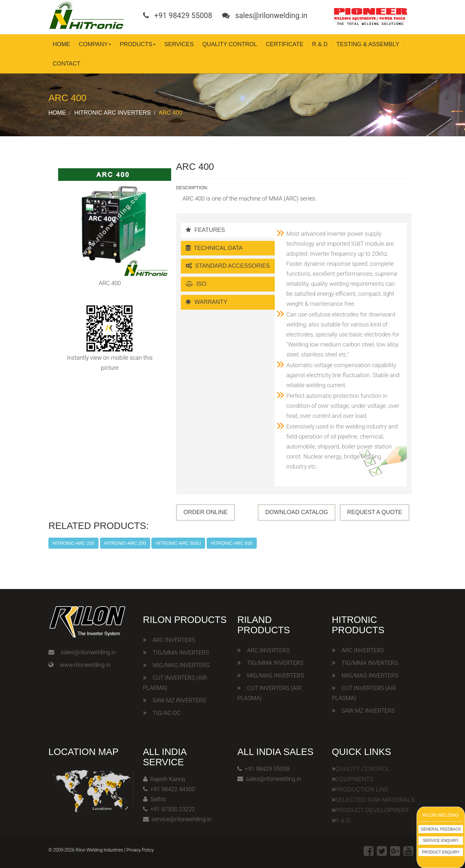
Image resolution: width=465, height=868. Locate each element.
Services (179, 44)
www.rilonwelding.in (85, 665)
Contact (67, 64)
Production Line (362, 790)
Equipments (354, 779)
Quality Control (230, 44)
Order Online (206, 512)
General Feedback (441, 829)
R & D (320, 44)
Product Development (372, 810)
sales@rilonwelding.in (88, 652)
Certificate (284, 44)
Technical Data (214, 248)
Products (138, 44)
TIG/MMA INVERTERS (181, 652)
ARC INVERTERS (174, 640)
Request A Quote (375, 512)
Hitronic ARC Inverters (113, 113)
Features (205, 230)
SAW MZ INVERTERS (179, 700)
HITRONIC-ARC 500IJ (178, 543)
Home (61, 44)
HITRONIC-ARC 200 (73, 543)
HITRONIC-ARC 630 (232, 543)
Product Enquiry (441, 852)
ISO (196, 284)
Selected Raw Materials (375, 800)
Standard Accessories (228, 266)
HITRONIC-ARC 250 (125, 543)
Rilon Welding (441, 815)
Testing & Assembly (368, 44)
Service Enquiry (441, 841)
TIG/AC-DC (167, 713)
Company (95, 44)
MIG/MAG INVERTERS (181, 665)
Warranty (207, 302)
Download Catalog (296, 512)
